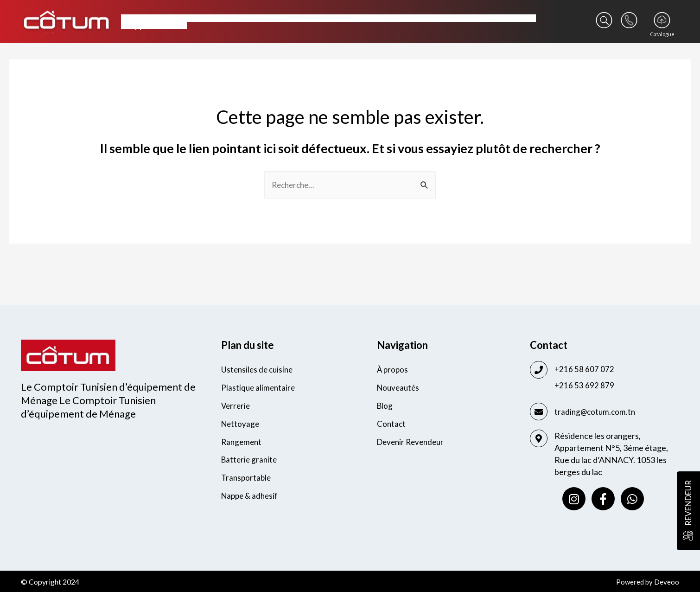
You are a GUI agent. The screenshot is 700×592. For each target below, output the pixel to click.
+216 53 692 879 (585, 385)
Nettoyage (342, 18)
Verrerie (301, 18)
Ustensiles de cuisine (161, 18)
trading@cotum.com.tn (596, 412)
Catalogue (662, 34)
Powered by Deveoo (647, 582)
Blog (385, 407)
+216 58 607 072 (585, 369)
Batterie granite (445, 18)
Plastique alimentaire (242, 18)
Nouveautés (399, 389)
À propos (393, 370)
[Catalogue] (662, 20)
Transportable (506, 18)
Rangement (389, 18)
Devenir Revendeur (413, 444)
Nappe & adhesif (154, 26)
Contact (392, 426)
